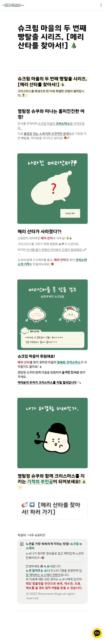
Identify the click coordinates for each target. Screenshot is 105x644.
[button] (101, 5)
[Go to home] (13, 5)
